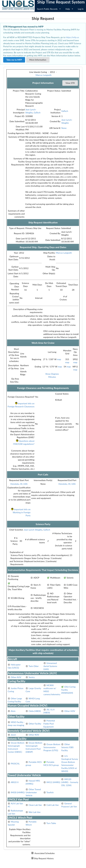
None (64, 128)
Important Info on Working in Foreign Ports (21, 512)
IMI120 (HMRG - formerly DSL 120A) (70, 782)
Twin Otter (34, 666)
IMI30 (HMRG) (18, 792)
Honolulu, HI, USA (19, 484)
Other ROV (34, 735)
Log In (81, 9)
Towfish (50, 792)
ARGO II (15, 782)
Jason (13, 735)
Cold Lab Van (53, 805)
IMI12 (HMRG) (53, 782)
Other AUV (16, 677)
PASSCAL (15, 764)
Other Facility (35, 724)
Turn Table (51, 823)
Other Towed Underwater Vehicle (33, 792)
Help (69, 9)
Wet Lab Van (35, 812)
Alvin (13, 711)
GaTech (37, 113)
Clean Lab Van (35, 805)
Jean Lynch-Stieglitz (33, 530)
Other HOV (70, 711)
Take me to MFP (14, 60)
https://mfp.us (72, 37)
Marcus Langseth (44, 75)
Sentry (32, 677)
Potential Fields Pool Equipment (49, 724)
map (59, 359)
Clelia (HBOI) (35, 711)
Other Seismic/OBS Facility (67, 747)
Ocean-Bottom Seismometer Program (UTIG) (52, 747)
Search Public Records (49, 9)
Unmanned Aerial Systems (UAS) (50, 666)
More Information (38, 60)
